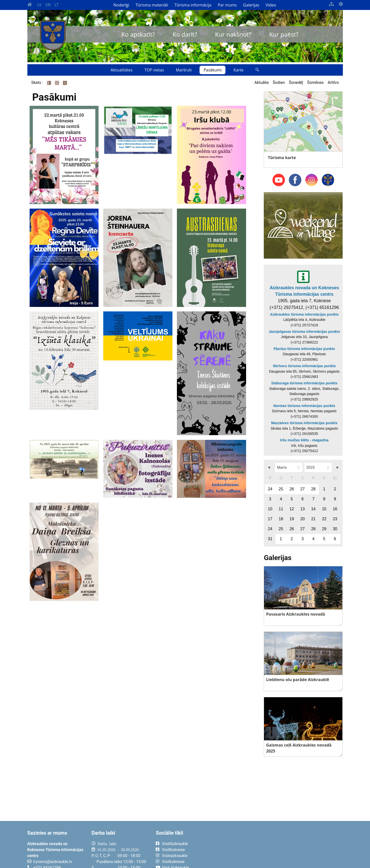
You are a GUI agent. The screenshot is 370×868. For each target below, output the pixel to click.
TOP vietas (154, 70)
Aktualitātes (122, 70)
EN (48, 5)
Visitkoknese (173, 862)
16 (335, 509)
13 (303, 509)
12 (292, 509)
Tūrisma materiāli (152, 5)
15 (324, 509)
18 (281, 519)
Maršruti (184, 70)
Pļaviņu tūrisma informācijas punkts (304, 349)
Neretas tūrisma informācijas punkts (304, 406)
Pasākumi (212, 70)
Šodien (279, 83)
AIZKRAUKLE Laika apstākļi (282, 848)
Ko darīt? (185, 34)
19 (292, 519)
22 (324, 519)
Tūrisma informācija (193, 5)
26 (292, 489)
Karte (238, 70)
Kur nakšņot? (233, 34)
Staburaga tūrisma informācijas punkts (304, 383)
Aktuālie (262, 83)
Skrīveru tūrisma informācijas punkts (304, 366)
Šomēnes (315, 83)
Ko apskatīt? (138, 34)
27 (303, 489)
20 (303, 519)
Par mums (227, 5)
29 (324, 529)
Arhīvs (333, 83)
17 (270, 519)
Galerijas (251, 5)
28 (313, 489)
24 (270, 489)
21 (313, 519)
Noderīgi (121, 5)
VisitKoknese (173, 850)
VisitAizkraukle (175, 844)
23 (335, 519)
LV (39, 5)
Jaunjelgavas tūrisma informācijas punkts (304, 332)
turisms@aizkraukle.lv (53, 862)
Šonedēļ (296, 83)
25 (281, 489)
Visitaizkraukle (175, 856)
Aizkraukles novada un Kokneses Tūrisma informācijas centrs (304, 291)
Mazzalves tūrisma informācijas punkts (304, 423)
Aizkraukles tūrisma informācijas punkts (304, 314)
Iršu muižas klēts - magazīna (304, 440)
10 (270, 509)
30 (335, 529)
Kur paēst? (284, 34)
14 (313, 509)
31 (270, 539)
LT (56, 5)
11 (281, 509)
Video (271, 5)
